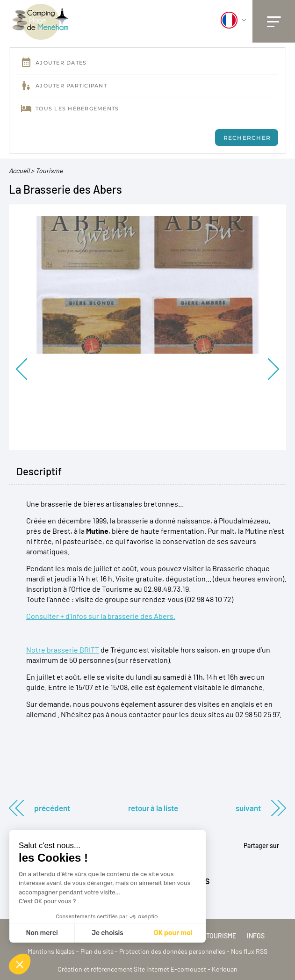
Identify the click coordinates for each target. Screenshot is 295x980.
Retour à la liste (153, 808)
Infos (256, 936)
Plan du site (97, 951)
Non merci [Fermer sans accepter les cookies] (42, 933)
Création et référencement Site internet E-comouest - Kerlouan (147, 969)
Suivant (248, 808)
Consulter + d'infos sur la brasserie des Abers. (101, 616)
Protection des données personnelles (172, 951)
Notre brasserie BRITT (63, 650)
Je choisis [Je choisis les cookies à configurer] (108, 933)
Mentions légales (51, 951)
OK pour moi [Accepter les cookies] (173, 933)
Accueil (19, 171)
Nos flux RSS (249, 951)
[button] (20, 964)
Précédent (52, 808)
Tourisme (49, 171)
